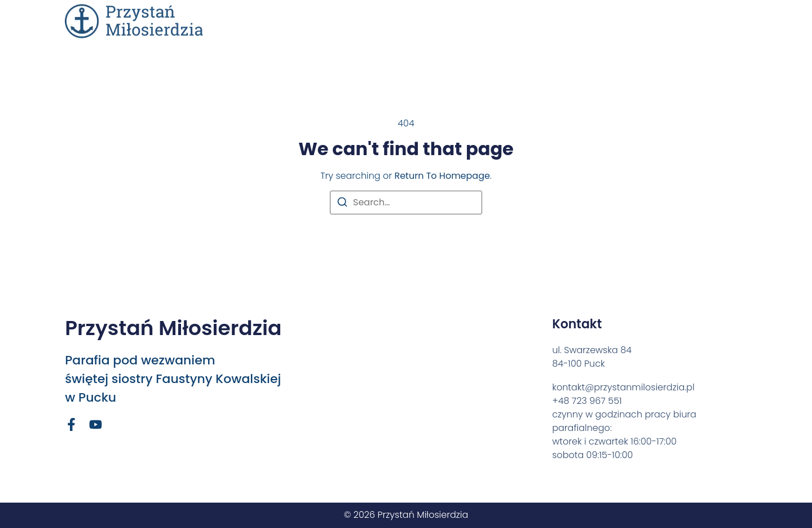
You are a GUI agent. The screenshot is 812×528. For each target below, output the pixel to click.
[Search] (342, 204)
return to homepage (442, 176)
